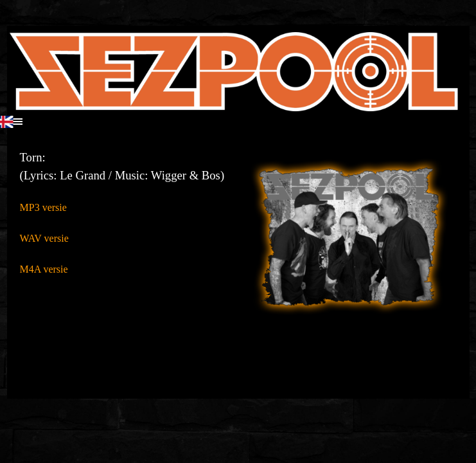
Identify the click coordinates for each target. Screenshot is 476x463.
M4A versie (44, 269)
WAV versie (44, 238)
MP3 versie (43, 207)
